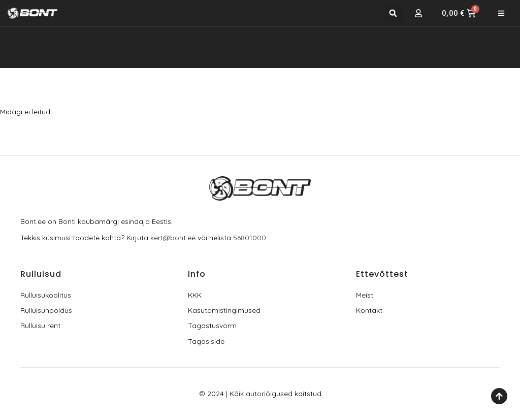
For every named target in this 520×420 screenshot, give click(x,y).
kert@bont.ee (173, 238)
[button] (393, 13)
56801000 (250, 238)
